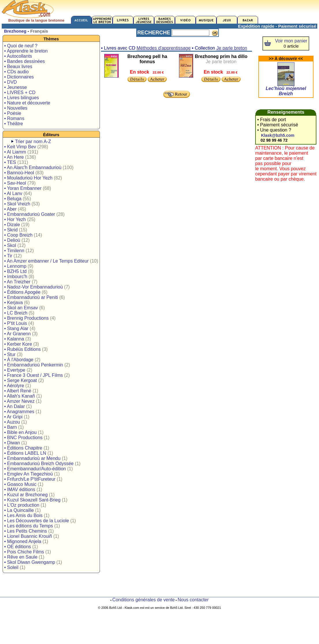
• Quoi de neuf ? (21, 46)
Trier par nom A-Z (33, 142)
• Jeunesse (16, 87)
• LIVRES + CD (20, 92)
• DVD (11, 82)
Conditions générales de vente (143, 600)
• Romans (14, 118)
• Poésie (13, 113)
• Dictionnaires (19, 77)
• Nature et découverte (27, 103)
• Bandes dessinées (25, 61)
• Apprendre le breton (26, 51)
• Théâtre (14, 124)
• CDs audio (17, 72)
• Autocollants (18, 56)
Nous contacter (193, 600)
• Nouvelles (16, 108)
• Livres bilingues (22, 98)
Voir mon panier (291, 41)
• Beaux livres (18, 67)
